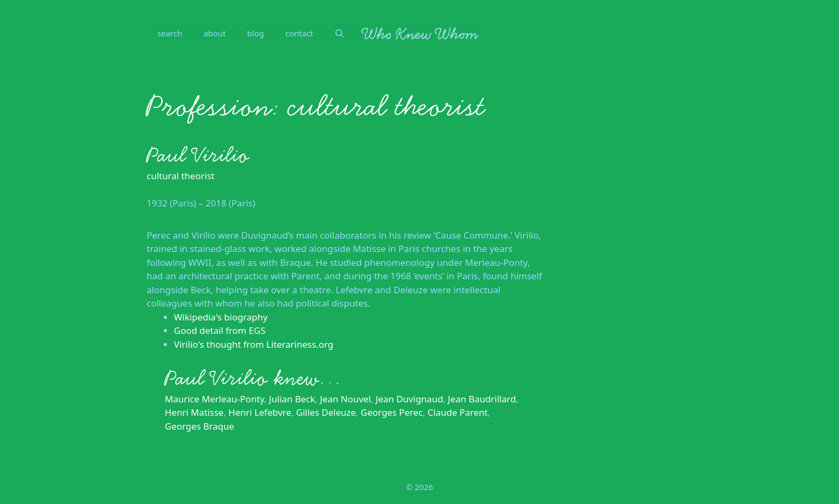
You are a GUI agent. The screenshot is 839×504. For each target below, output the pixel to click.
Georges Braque (200, 426)
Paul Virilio (198, 155)
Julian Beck (292, 399)
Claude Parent (457, 412)
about (214, 33)
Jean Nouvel (345, 399)
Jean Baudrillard (482, 399)
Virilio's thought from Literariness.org (254, 344)
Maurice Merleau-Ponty (215, 399)
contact (299, 33)
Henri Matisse (194, 412)
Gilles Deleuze (326, 412)
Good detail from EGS (220, 330)
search (170, 33)
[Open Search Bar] (340, 33)
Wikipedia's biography (221, 317)
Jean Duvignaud (409, 399)
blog (255, 33)
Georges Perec (392, 412)
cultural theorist (181, 176)
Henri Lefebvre (260, 412)
